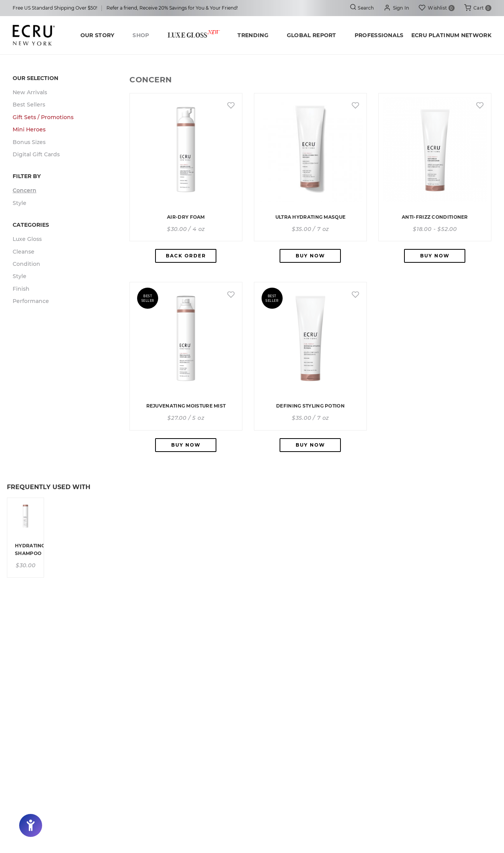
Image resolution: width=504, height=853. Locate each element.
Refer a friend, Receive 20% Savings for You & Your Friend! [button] (172, 8)
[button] (397, 8)
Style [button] (20, 203)
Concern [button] (25, 190)
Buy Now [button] (310, 256)
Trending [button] (253, 35)
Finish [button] (21, 289)
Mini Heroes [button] (29, 129)
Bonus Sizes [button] (29, 142)
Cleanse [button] (24, 252)
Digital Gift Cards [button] (36, 154)
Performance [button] (31, 301)
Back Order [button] (186, 256)
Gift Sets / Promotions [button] (43, 117)
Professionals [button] (379, 35)
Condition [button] (26, 264)
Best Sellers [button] (29, 105)
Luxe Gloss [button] (194, 34)
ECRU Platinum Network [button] (451, 35)
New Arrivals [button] (30, 92)
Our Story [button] (97, 35)
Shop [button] (141, 35)
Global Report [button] (312, 35)
